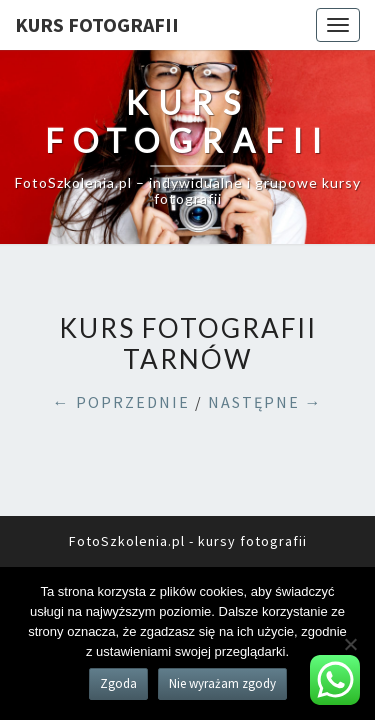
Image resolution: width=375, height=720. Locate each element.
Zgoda (118, 683)
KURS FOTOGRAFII (97, 24)
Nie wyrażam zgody (222, 683)
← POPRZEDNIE (121, 402)
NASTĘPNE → (265, 402)
